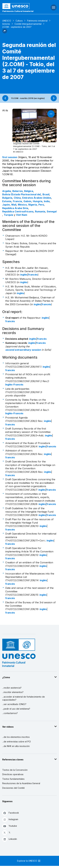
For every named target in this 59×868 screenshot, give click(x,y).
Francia (17, 201)
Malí (14, 205)
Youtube (10, 826)
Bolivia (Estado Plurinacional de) (22, 194)
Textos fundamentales (13, 779)
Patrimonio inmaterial (37, 21)
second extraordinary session (23, 350)
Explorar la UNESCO (29, 861)
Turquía (8, 215)
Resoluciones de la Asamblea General (21, 783)
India (47, 201)
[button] (5, 32)
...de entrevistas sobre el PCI (16, 742)
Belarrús (18, 191)
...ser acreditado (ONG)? (14, 704)
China (17, 198)
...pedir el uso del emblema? (16, 709)
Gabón (27, 201)
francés (33, 275)
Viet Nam (22, 215)
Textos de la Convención (15, 770)
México (22, 205)
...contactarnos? (10, 713)
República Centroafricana (18, 211)
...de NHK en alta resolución (16, 746)
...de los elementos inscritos (16, 737)
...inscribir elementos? (13, 692)
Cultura (19, 21)
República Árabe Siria (15, 208)
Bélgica (29, 191)
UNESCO (7, 21)
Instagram (10, 819)
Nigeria (33, 205)
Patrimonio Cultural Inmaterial (18, 11)
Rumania (40, 211)
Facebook (11, 813)
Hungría (38, 201)
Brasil (46, 194)
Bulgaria (7, 198)
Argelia (7, 191)
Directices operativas (13, 774)
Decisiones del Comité (13, 788)
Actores (6, 24)
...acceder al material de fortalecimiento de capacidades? (24, 698)
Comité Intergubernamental (28, 24)
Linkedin (10, 839)
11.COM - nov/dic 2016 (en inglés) (28, 98)
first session (10, 157)
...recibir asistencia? (12, 688)
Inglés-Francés (14, 385)
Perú (41, 205)
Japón (6, 205)
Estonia (7, 201)
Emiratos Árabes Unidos (37, 198)
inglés (24, 275)
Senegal (52, 211)
